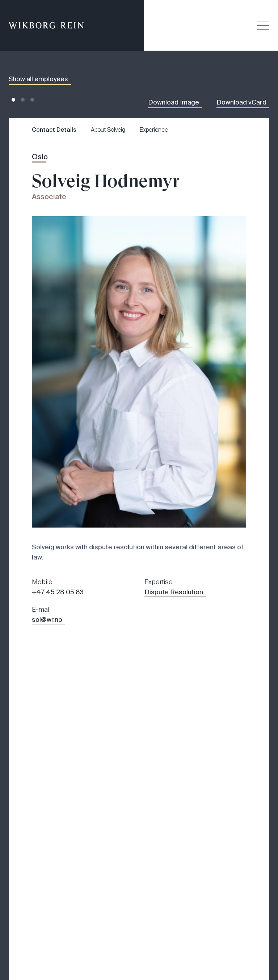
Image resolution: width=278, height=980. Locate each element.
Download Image (174, 102)
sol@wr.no (47, 620)
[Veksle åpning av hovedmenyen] (263, 25)
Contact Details (54, 130)
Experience (154, 130)
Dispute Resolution (174, 592)
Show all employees (38, 79)
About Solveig (108, 130)
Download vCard (241, 102)
